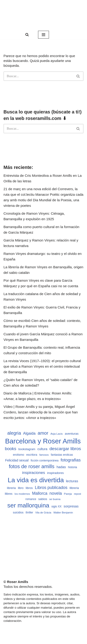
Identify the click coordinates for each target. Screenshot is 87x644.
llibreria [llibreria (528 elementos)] (74, 488)
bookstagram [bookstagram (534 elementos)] (27, 449)
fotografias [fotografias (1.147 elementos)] (71, 460)
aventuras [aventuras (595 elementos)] (72, 434)
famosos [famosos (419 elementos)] (44, 455)
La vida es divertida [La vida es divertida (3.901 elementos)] (36, 480)
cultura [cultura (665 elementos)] (42, 449)
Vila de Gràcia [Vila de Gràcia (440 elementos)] (43, 513)
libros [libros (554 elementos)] (29, 488)
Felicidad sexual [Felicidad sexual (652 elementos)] (17, 460)
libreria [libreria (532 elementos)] (11, 488)
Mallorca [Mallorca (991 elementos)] (40, 493)
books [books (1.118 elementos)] (11, 449)
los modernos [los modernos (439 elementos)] (22, 494)
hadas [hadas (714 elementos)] (61, 467)
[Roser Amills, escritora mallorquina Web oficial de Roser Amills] (43, 15)
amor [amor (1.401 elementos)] (43, 433)
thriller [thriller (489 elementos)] (29, 513)
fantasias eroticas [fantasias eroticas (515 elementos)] (62, 455)
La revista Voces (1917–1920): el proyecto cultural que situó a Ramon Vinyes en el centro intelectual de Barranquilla (42, 366)
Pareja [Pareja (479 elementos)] (68, 494)
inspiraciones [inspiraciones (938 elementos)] (34, 473)
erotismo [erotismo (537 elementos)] (19, 455)
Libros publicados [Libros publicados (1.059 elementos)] (51, 488)
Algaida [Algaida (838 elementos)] (29, 433)
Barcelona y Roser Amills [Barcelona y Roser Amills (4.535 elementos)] (43, 441)
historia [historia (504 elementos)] (72, 467)
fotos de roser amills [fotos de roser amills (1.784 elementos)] (32, 466)
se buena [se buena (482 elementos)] (55, 499)
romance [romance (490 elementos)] (31, 499)
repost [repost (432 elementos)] (78, 494)
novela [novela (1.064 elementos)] (56, 493)
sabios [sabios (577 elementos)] (43, 499)
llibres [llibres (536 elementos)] (9, 494)
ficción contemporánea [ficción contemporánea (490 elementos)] (45, 461)
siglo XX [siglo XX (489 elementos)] (57, 507)
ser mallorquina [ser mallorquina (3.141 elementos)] (28, 505)
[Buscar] (27, 35)
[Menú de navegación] (43, 35)
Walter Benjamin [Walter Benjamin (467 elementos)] (63, 513)
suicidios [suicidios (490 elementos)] (18, 513)
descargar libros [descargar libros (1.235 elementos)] (65, 449)
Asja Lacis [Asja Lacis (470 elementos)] (56, 434)
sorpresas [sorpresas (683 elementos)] (71, 506)
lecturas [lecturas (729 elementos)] (72, 481)
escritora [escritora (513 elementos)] (32, 455)
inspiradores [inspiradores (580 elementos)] (55, 473)
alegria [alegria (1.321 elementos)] (14, 433)
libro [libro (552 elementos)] (21, 488)
